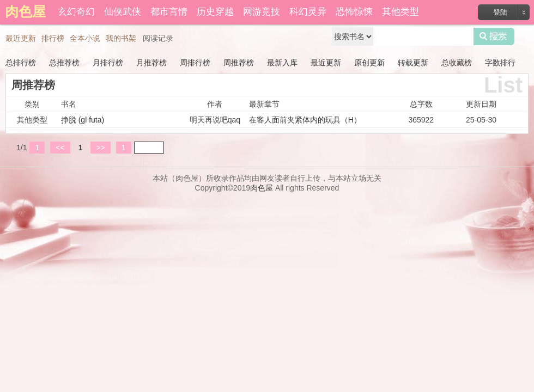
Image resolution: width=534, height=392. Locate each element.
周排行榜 (195, 63)
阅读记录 (158, 38)
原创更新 (369, 63)
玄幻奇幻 (76, 12)
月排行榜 (108, 63)
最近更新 (21, 38)
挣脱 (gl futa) (83, 120)
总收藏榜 (457, 63)
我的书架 (121, 38)
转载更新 (413, 63)
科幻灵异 (308, 12)
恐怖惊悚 (354, 12)
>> (100, 148)
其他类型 (400, 12)
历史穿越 (215, 12)
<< (60, 148)
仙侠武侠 (123, 12)
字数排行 (500, 63)
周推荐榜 (239, 63)
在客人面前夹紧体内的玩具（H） (305, 120)
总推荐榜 (64, 63)
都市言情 (169, 12)
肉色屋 (262, 188)
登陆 (500, 12)
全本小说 (85, 38)
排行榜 (53, 38)
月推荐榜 (151, 63)
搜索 (494, 36)
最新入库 (282, 63)
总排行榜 (21, 63)
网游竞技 (262, 12)
